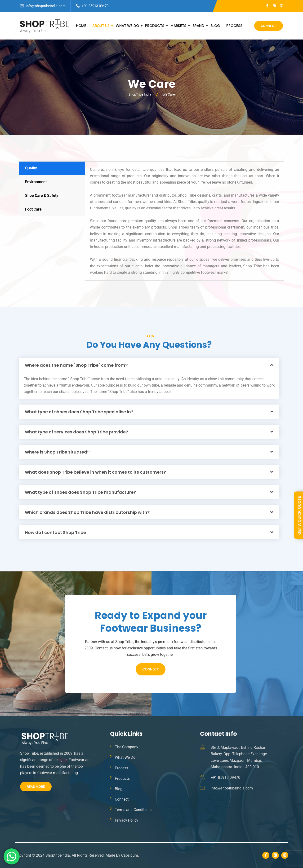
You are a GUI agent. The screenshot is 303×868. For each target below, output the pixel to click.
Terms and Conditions (133, 810)
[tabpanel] (185, 221)
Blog (215, 26)
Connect (269, 26)
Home (81, 26)
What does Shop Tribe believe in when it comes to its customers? (95, 472)
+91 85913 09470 (95, 6)
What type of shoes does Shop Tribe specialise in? (79, 412)
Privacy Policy (127, 820)
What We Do (127, 26)
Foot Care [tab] (33, 209)
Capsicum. (130, 855)
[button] (149, 365)
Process (234, 26)
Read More (36, 787)
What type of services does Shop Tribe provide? (76, 432)
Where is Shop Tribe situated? (57, 452)
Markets (178, 26)
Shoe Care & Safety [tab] (42, 196)
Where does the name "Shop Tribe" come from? (76, 365)
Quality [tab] (31, 168)
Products (155, 26)
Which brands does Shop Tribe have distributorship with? (87, 512)
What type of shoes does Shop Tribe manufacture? (80, 492)
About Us (101, 26)
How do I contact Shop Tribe (55, 532)
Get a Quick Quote (299, 515)
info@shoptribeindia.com (46, 6)
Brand (198, 26)
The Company (127, 747)
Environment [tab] (36, 182)
